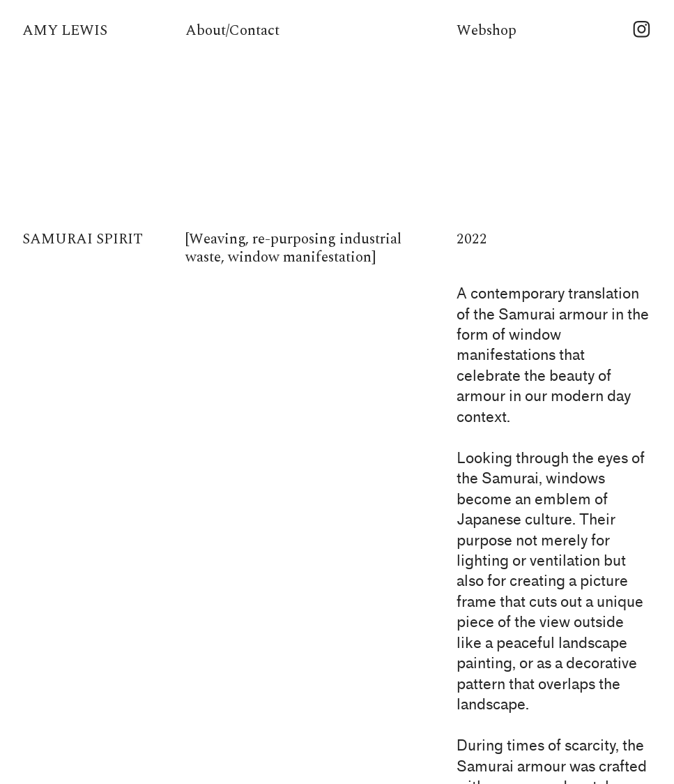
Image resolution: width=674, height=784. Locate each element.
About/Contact (232, 31)
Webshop (487, 31)
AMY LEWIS (65, 31)
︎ (642, 31)
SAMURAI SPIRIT (83, 239)
